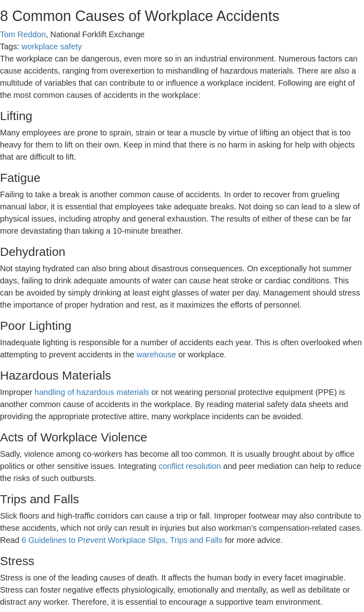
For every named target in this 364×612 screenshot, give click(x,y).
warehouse (156, 355)
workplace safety (52, 46)
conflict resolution (190, 466)
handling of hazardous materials (92, 392)
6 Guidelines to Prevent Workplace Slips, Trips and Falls (122, 540)
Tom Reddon (23, 34)
